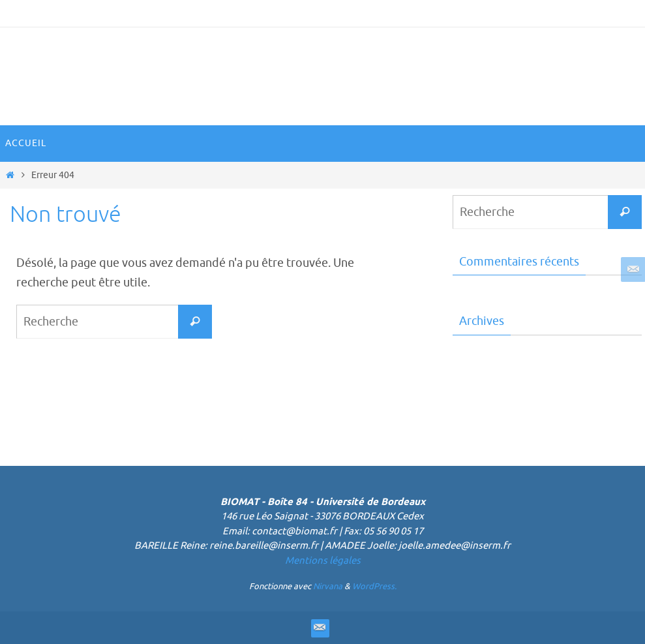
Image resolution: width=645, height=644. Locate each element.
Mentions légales (323, 561)
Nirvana (328, 586)
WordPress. (374, 586)
